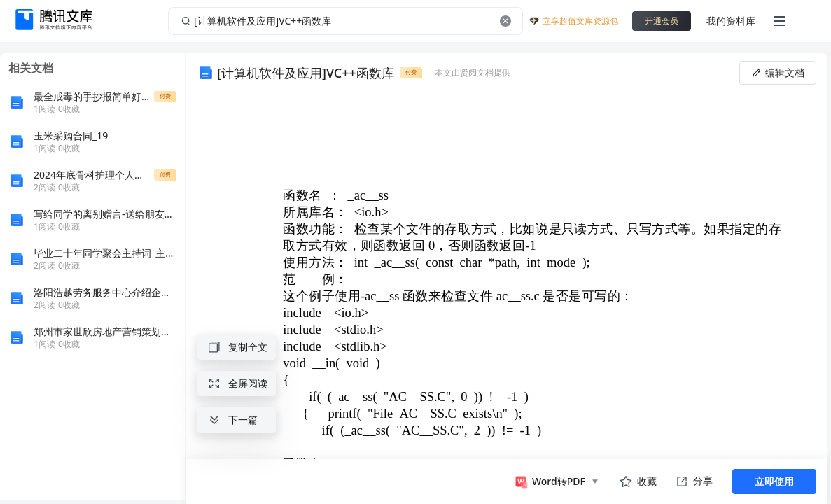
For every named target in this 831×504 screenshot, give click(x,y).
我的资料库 (731, 21)
